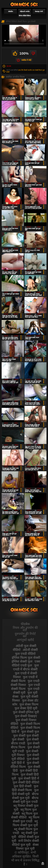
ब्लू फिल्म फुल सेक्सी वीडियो (25, 815)
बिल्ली (26, 70)
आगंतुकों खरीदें (25, 640)
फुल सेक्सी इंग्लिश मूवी (26, 712)
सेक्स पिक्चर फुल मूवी (27, 847)
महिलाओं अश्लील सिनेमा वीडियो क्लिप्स (25, 14)
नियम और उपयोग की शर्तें (25, 629)
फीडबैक (25, 624)
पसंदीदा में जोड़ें (26, 60)
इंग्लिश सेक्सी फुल (22, 661)
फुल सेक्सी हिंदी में (29, 778)
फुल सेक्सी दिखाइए (26, 716)
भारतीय (30, 70)
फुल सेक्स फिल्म (29, 704)
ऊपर (43, 863)
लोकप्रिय (11, 12)
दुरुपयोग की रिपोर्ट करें (25, 635)
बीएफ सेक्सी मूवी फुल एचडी (26, 800)
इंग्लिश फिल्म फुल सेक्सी (26, 658)
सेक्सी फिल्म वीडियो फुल (24, 4)
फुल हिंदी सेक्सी (23, 786)
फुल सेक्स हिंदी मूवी (26, 708)
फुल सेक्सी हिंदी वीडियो (26, 782)
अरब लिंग (21, 70)
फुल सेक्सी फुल (30, 732)
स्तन (34, 70)
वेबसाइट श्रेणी (39, 12)
